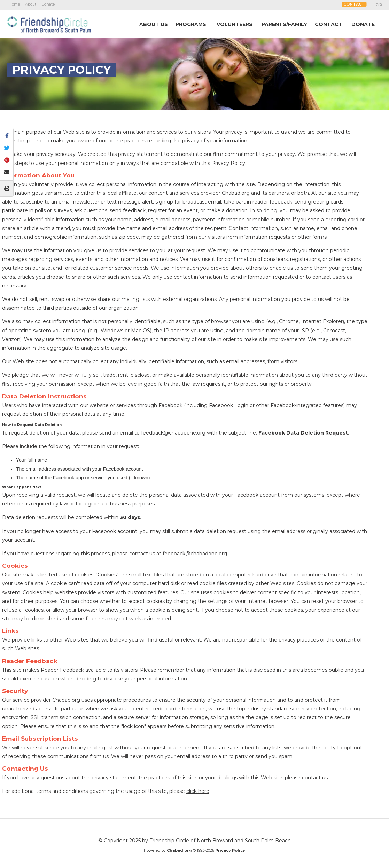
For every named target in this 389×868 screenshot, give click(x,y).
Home (14, 4)
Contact (354, 4)
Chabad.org (179, 850)
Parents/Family (284, 24)
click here (198, 791)
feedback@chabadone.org (173, 433)
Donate (48, 4)
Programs (191, 24)
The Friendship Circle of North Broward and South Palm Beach (49, 24)
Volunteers (235, 24)
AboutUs (154, 24)
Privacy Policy (230, 850)
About (31, 4)
